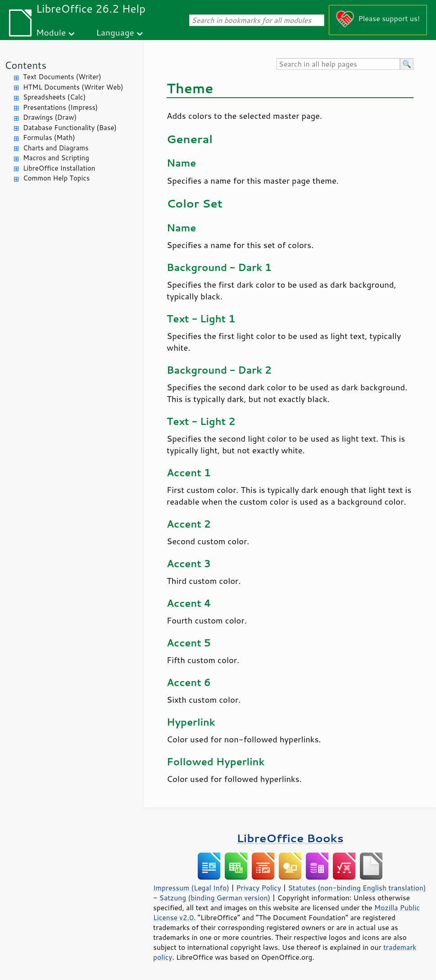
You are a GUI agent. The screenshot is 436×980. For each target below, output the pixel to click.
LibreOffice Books (290, 838)
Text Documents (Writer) (62, 77)
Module (51, 32)
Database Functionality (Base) (70, 128)
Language (115, 32)
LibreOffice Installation (59, 168)
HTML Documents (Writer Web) (73, 87)
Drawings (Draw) (50, 117)
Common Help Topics (56, 178)
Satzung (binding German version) (215, 898)
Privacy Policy (259, 888)
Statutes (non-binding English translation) (357, 888)
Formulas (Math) (49, 138)
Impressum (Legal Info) (191, 888)
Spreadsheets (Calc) (54, 97)
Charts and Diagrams (56, 148)
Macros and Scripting (56, 158)
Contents (25, 65)
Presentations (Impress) (60, 107)
